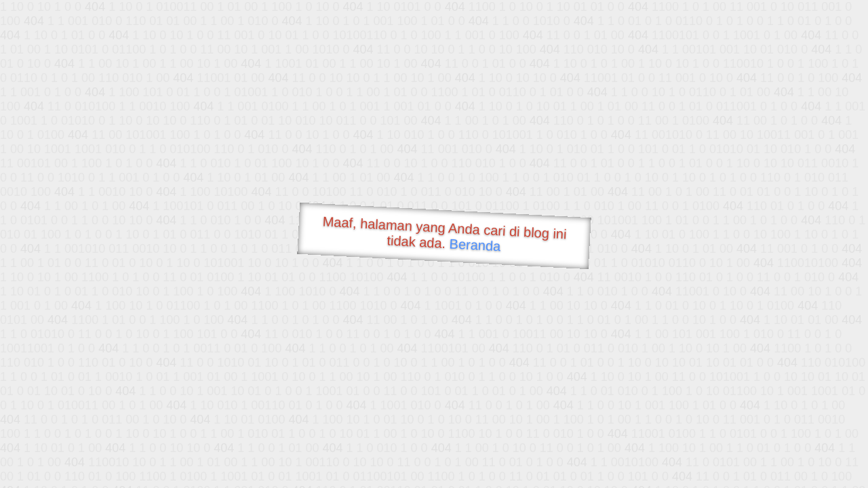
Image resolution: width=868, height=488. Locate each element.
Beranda (475, 245)
